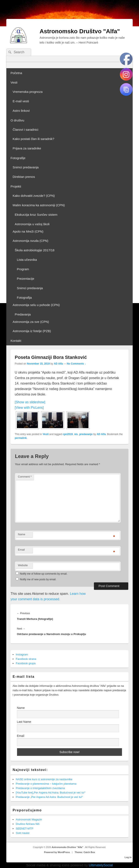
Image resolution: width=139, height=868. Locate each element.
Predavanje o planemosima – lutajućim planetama (46, 784)
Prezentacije (26, 279)
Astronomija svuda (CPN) (30, 241)
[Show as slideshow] (30, 402)
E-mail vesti (21, 101)
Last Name (24, 722)
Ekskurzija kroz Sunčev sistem (36, 215)
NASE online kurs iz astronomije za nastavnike (44, 779)
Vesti (14, 82)
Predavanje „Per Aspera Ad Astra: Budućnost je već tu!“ (49, 797)
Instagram (22, 654)
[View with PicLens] (29, 408)
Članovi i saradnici (25, 130)
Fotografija (24, 298)
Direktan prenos (24, 177)
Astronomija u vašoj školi (32, 224)
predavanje (86, 434)
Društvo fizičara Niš (28, 824)
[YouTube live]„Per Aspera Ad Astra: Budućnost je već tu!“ (51, 793)
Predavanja (23, 314)
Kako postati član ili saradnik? (33, 139)
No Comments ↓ (76, 364)
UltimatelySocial (101, 865)
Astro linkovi (21, 111)
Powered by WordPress (57, 852)
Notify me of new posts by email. (38, 579)
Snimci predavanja (26, 167)
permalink (21, 438)
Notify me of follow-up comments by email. (43, 574)
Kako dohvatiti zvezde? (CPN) (34, 196)
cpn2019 (68, 434)
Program (23, 269)
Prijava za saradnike (27, 148)
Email (21, 550)
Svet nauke (23, 833)
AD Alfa (58, 364)
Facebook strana (26, 659)
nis (76, 434)
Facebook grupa (26, 663)
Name (22, 534)
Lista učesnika (27, 260)
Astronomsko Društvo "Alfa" (80, 31)
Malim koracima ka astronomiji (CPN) (39, 205)
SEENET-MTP (25, 829)
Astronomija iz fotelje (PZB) (32, 331)
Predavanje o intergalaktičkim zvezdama (40, 788)
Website (23, 565)
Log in (128, 857)
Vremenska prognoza (28, 92)
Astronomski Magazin (29, 819)
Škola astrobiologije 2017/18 (35, 250)
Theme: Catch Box (85, 852)
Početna (16, 73)
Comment (25, 477)
